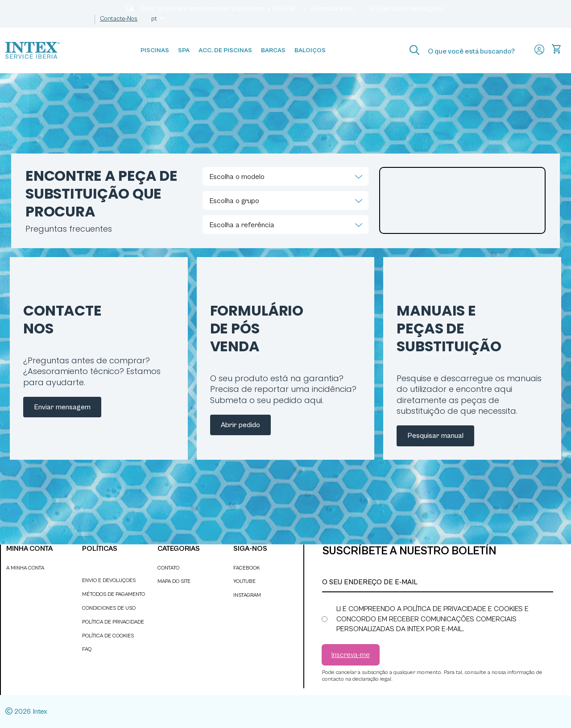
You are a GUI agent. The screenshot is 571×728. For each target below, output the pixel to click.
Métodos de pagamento (114, 594)
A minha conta (25, 568)
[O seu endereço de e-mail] (438, 582)
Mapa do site (174, 581)
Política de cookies (108, 636)
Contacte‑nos (119, 19)
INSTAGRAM (247, 595)
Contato (168, 568)
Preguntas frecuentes (69, 229)
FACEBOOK (246, 568)
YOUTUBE (244, 581)
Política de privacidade (113, 622)
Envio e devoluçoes (109, 580)
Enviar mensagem (62, 407)
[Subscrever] (351, 655)
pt (159, 19)
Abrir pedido (240, 425)
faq (87, 649)
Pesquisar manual (435, 436)
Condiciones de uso (109, 608)
